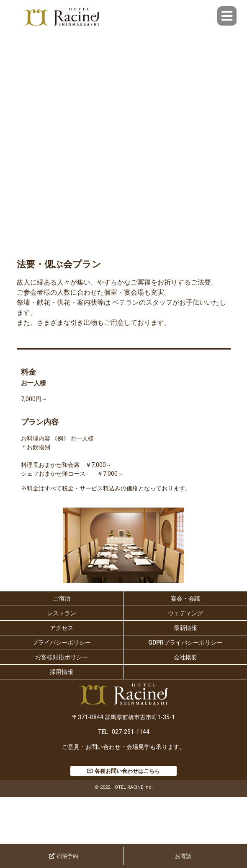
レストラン (62, 613)
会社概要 (185, 657)
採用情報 (62, 672)
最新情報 (185, 628)
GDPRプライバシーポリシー (185, 643)
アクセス (62, 628)
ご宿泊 (62, 599)
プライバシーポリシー (62, 643)
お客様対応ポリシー (62, 657)
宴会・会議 (185, 599)
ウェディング (185, 613)
